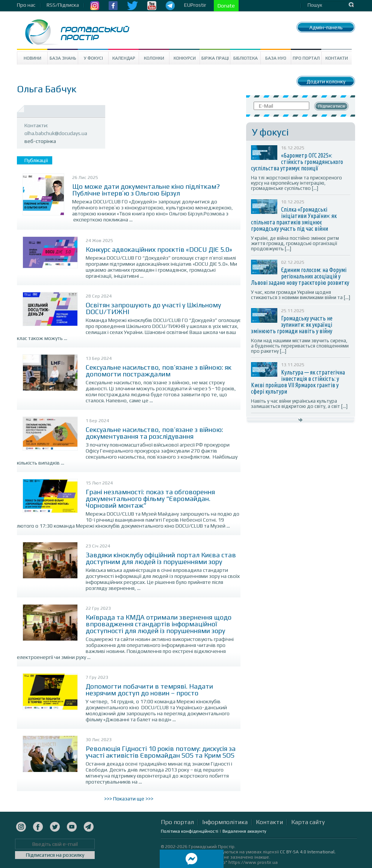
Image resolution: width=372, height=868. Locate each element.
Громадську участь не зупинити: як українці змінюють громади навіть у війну (292, 325)
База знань (63, 58)
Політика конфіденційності (190, 831)
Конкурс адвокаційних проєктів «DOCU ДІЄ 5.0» (159, 249)
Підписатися (332, 106)
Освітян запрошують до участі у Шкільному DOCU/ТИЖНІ (153, 308)
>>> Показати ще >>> (129, 799)
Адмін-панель (326, 27)
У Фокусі (93, 58)
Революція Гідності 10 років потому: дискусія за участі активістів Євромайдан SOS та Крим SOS (161, 752)
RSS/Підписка (63, 5)
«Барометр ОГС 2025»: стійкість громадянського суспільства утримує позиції (297, 162)
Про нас (26, 5)
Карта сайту (308, 822)
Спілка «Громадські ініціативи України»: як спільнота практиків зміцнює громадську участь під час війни (294, 219)
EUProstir (195, 5)
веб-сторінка (40, 141)
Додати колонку (326, 81)
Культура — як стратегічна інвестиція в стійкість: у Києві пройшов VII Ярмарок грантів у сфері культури (298, 382)
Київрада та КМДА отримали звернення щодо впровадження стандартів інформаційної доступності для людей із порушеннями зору (159, 624)
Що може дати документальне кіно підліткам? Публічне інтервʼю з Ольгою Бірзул (146, 190)
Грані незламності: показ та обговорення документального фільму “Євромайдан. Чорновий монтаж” (150, 499)
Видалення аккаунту (244, 831)
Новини (33, 58)
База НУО (276, 58)
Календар (124, 58)
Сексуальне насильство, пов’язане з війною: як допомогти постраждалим (159, 371)
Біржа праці (215, 58)
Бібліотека (246, 58)
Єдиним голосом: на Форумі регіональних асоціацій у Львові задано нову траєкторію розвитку (300, 276)
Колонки (154, 58)
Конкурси (185, 58)
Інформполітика (225, 822)
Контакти (337, 58)
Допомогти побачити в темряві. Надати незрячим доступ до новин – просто (149, 690)
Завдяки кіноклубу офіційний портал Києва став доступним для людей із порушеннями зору (161, 558)
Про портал (306, 58)
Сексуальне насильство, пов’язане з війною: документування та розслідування (154, 433)
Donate (226, 6)
